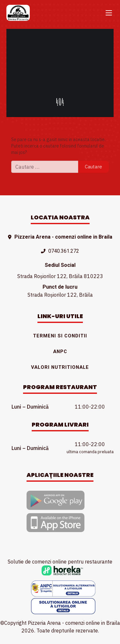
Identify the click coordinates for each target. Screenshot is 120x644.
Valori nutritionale (60, 367)
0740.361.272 (64, 251)
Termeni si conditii (60, 336)
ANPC (60, 352)
